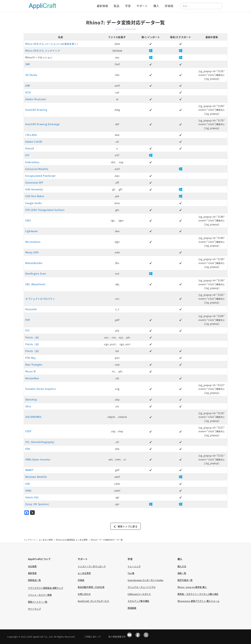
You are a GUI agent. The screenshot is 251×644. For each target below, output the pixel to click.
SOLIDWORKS (33, 417)
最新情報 (32, 573)
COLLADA (31, 135)
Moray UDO (32, 252)
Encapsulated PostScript (40, 176)
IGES (28, 220)
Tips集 (131, 573)
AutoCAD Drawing (36, 110)
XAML (29, 491)
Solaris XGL (32, 497)
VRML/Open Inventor (38, 459)
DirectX (30, 148)
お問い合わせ (84, 594)
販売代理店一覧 (185, 580)
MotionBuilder (34, 263)
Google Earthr (34, 203)
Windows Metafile (36, 477)
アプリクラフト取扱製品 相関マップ (46, 588)
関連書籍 (132, 608)
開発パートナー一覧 (38, 602)
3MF (28, 64)
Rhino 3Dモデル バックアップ (43, 51)
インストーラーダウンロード (92, 566)
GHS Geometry (34, 189)
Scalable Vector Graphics (41, 389)
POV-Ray (30, 358)
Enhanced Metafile (37, 169)
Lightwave (32, 231)
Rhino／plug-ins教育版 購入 (192, 587)
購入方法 (182, 566)
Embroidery (32, 162)
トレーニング (134, 566)
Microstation (33, 242)
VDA (28, 449)
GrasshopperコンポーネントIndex (145, 580)
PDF (28, 320)
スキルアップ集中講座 (138, 601)
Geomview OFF (34, 183)
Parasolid (31, 309)
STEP (28, 431)
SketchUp (31, 400)
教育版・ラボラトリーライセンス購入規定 (198, 594)
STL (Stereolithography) (40, 442)
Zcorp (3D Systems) (37, 504)
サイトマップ (34, 609)
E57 (27, 155)
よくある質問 (84, 573)
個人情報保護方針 (117, 637)
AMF (28, 86)
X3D (28, 484)
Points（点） (33, 337)
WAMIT (29, 470)
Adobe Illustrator (36, 99)
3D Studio (31, 75)
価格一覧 (182, 573)
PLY (27, 330)
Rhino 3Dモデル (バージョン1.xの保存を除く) (52, 44)
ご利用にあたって (93, 637)
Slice (28, 406)
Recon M (30, 371)
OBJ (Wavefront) (35, 284)
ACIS (28, 92)
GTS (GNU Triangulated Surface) (45, 210)
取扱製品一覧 (34, 580)
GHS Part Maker (35, 196)
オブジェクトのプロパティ (40, 299)
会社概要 (32, 566)
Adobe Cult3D (34, 142)
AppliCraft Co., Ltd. (43, 637)
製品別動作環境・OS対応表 (91, 587)
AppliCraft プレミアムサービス (93, 601)
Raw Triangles (34, 365)
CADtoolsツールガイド (139, 594)
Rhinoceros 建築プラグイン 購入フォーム (198, 601)
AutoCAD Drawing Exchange (43, 124)
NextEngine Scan (36, 274)
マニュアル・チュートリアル (142, 587)
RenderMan (32, 378)
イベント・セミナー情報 (40, 595)
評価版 (81, 580)
